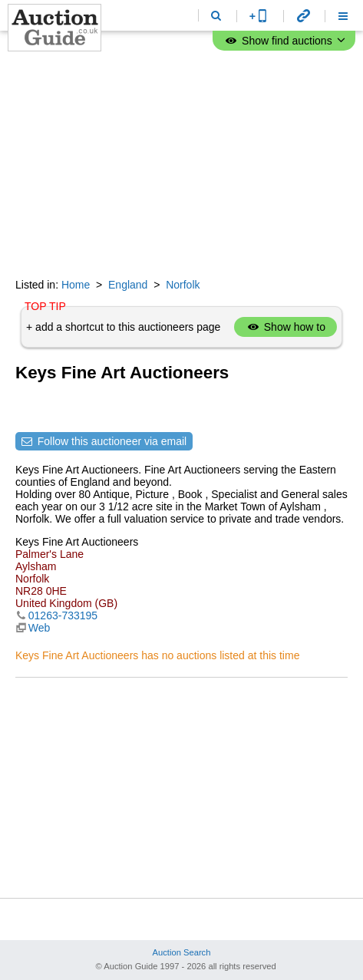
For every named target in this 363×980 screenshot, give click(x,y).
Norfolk (183, 285)
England (128, 285)
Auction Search (182, 952)
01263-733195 (63, 615)
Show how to (285, 327)
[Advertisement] (182, 165)
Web (40, 628)
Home (76, 285)
